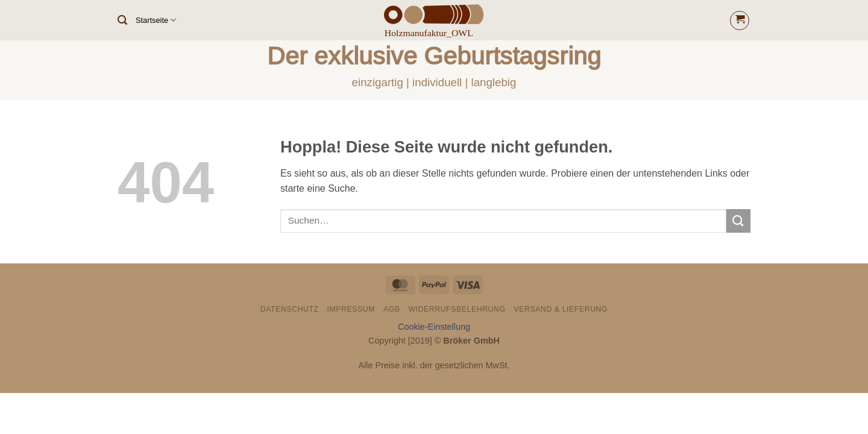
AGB (392, 309)
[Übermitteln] (738, 221)
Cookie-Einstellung (434, 327)
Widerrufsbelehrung (457, 309)
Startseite (156, 20)
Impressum (351, 309)
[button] (122, 20)
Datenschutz (290, 309)
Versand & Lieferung (561, 309)
